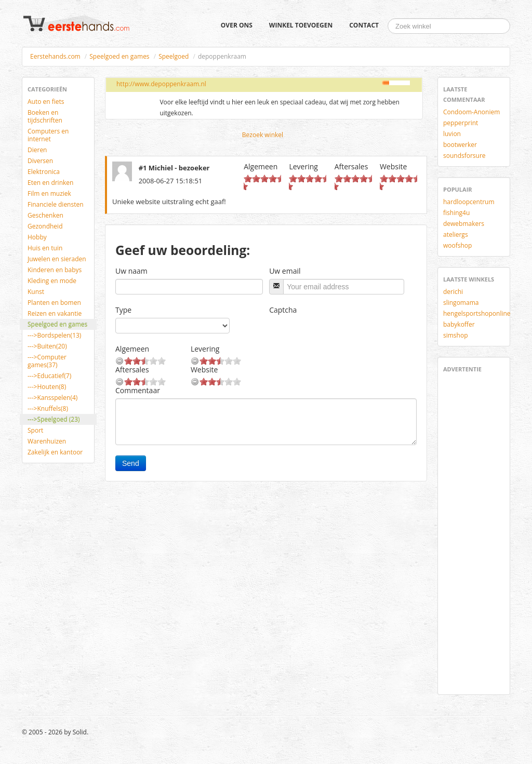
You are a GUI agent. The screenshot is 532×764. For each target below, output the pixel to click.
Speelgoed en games (119, 56)
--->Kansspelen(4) (52, 398)
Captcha (283, 310)
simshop (456, 335)
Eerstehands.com (55, 56)
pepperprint (461, 123)
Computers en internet (48, 135)
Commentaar (138, 390)
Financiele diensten (56, 204)
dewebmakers (464, 224)
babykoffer (459, 324)
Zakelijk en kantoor (55, 452)
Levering (303, 166)
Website (393, 166)
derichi (453, 292)
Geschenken (45, 215)
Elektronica (44, 172)
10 (244, 186)
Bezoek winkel (263, 135)
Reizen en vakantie (55, 313)
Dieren (37, 150)
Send (131, 463)
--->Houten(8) (47, 387)
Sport (35, 430)
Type (123, 310)
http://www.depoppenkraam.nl (161, 84)
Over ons (237, 25)
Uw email (285, 271)
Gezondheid (45, 226)
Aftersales (351, 166)
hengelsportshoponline (477, 313)
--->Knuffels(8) (48, 408)
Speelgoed (174, 56)
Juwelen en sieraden (57, 259)
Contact (364, 25)
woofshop (457, 245)
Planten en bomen (54, 303)
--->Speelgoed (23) (54, 419)
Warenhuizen (47, 441)
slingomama (461, 303)
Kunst (36, 292)
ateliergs (456, 234)
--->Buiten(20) (47, 346)
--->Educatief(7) (49, 376)
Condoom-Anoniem (471, 112)
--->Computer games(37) (47, 361)
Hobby (37, 237)
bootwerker (460, 145)
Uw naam (131, 271)
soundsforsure (464, 156)
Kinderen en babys (55, 270)
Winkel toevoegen (301, 25)
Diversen (40, 161)
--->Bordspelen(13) (54, 335)
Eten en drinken (50, 183)
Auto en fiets (46, 102)
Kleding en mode (52, 281)
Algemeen (261, 166)
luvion (452, 134)
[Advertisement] (474, 532)
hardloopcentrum (469, 202)
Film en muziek (49, 193)
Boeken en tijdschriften (45, 116)
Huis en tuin (45, 248)
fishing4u (456, 213)
